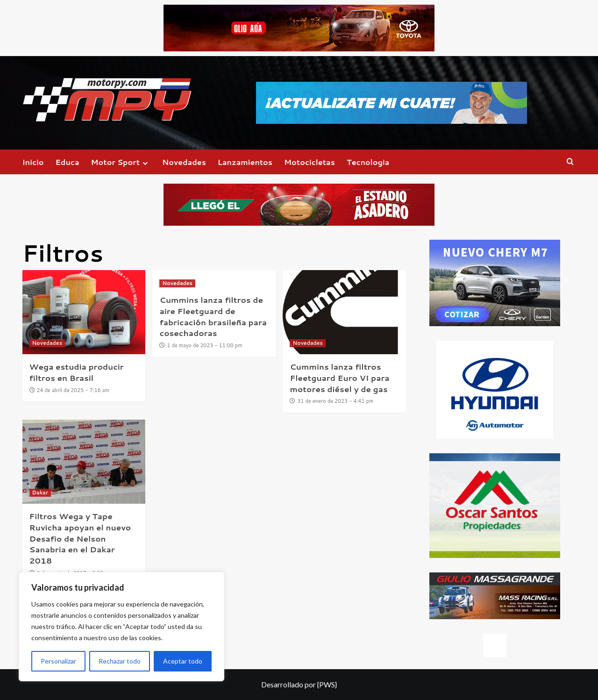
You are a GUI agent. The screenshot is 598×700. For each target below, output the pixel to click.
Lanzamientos (245, 162)
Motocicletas (310, 162)
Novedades (184, 162)
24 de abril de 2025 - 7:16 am (73, 390)
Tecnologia (368, 162)
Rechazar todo (120, 661)
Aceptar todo (183, 661)
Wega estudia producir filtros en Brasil (77, 372)
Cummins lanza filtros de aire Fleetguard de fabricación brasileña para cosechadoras (213, 316)
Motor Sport (121, 162)
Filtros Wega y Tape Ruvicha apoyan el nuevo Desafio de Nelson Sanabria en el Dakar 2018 (80, 538)
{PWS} (327, 684)
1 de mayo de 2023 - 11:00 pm (205, 345)
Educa (68, 162)
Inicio (33, 162)
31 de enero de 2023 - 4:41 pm (335, 401)
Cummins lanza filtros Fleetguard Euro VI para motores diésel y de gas (339, 378)
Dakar (40, 493)
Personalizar (58, 661)
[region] (121, 627)
